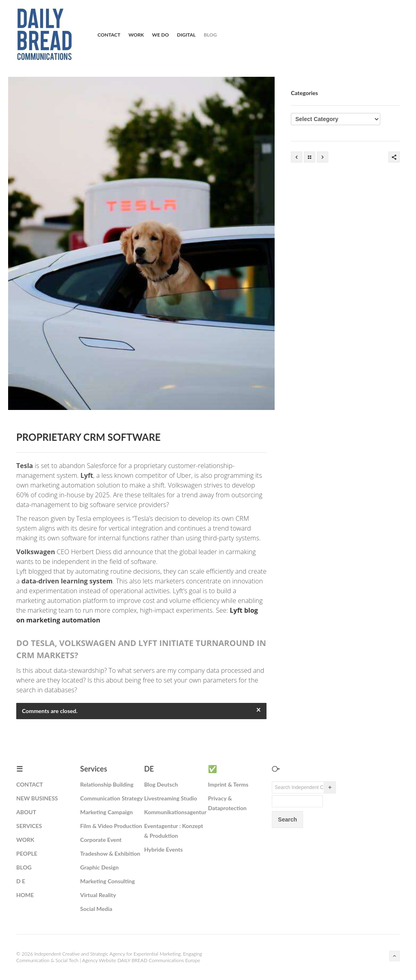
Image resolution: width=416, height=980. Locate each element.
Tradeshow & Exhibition (110, 853)
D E (21, 881)
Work (136, 35)
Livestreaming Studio (171, 798)
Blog (210, 35)
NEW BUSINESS (37, 798)
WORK (25, 840)
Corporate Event (101, 840)
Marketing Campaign (106, 812)
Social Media (96, 909)
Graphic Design (99, 867)
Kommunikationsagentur (175, 812)
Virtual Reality (98, 895)
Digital (186, 35)
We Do (160, 35)
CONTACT (30, 784)
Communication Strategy (111, 798)
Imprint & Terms (228, 784)
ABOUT (26, 812)
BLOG (24, 867)
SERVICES (29, 826)
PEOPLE (27, 853)
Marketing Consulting (107, 881)
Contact (109, 35)
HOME (25, 895)
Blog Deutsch (161, 784)
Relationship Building (107, 784)
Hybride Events (164, 849)
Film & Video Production (111, 826)
